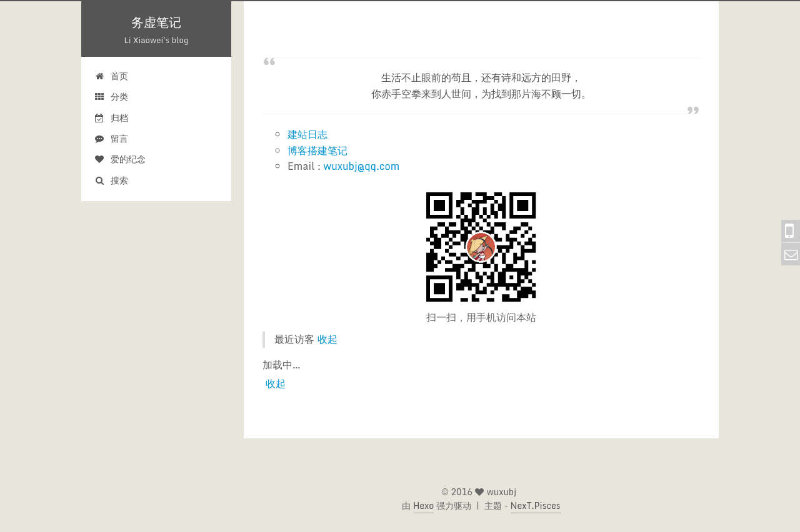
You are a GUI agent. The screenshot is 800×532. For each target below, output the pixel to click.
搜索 (111, 180)
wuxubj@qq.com (362, 166)
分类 (111, 96)
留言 (111, 138)
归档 (111, 118)
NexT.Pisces (536, 505)
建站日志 (307, 134)
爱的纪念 (120, 159)
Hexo (423, 505)
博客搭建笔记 (317, 150)
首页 (111, 76)
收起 (327, 339)
